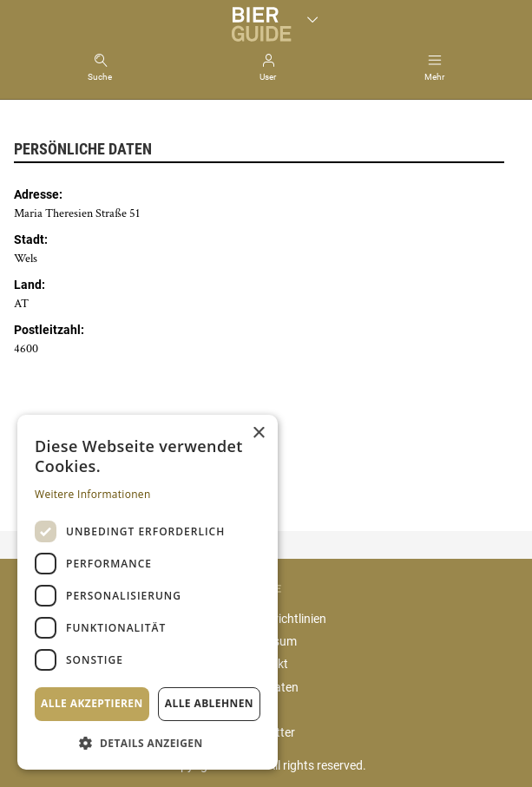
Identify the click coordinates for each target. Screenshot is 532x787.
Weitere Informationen (93, 494)
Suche (100, 77)
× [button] (258, 433)
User (268, 77)
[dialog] (148, 592)
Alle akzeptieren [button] (92, 703)
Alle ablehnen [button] (209, 703)
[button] (148, 742)
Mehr (434, 77)
